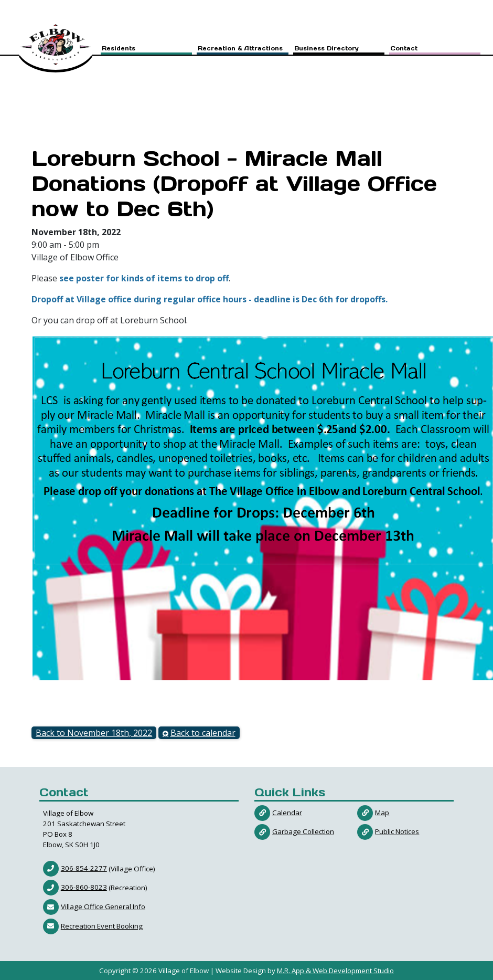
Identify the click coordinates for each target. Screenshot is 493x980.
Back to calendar (203, 733)
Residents (119, 49)
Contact (404, 49)
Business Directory (326, 49)
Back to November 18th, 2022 (94, 733)
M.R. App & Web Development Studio (335, 971)
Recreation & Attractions (240, 49)
